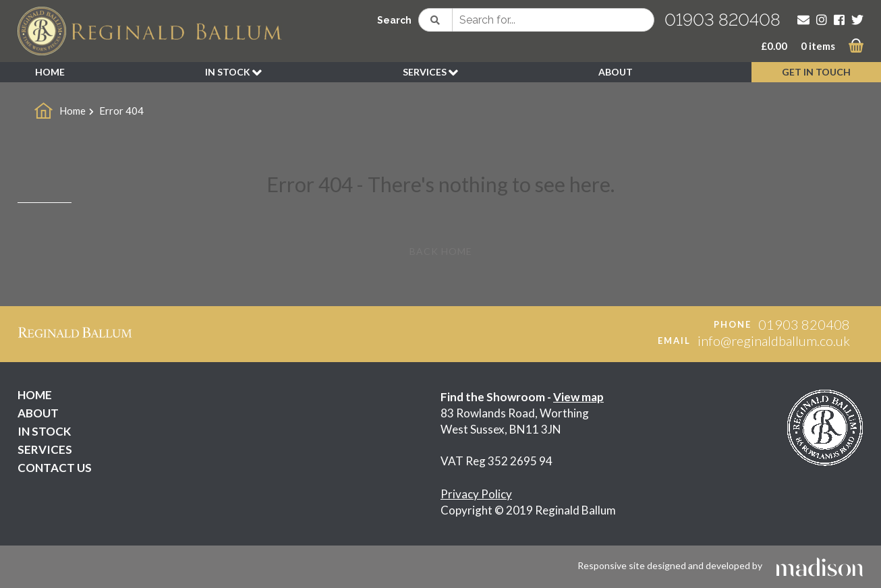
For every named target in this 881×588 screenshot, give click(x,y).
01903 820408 (722, 20)
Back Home (441, 251)
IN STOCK (233, 73)
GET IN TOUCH (816, 72)
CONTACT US (55, 468)
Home (73, 111)
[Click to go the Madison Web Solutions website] (820, 565)
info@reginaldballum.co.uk (774, 341)
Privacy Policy (476, 494)
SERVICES (430, 73)
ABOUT (616, 72)
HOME (50, 72)
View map (578, 397)
